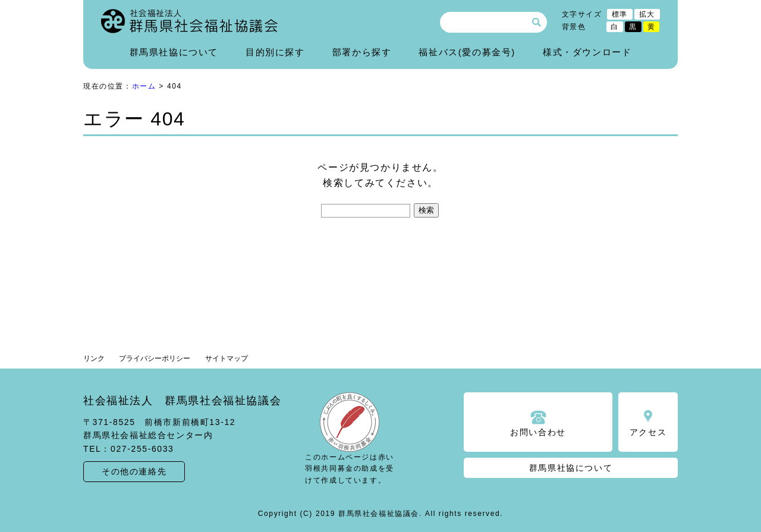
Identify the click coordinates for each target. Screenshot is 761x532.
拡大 (647, 14)
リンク (94, 358)
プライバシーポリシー (155, 358)
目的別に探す (275, 52)
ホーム (144, 86)
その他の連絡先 (134, 471)
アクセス (648, 432)
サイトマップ (227, 358)
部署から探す (362, 52)
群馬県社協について (174, 52)
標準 (620, 14)
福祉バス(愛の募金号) (467, 52)
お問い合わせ (538, 432)
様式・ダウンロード (587, 52)
